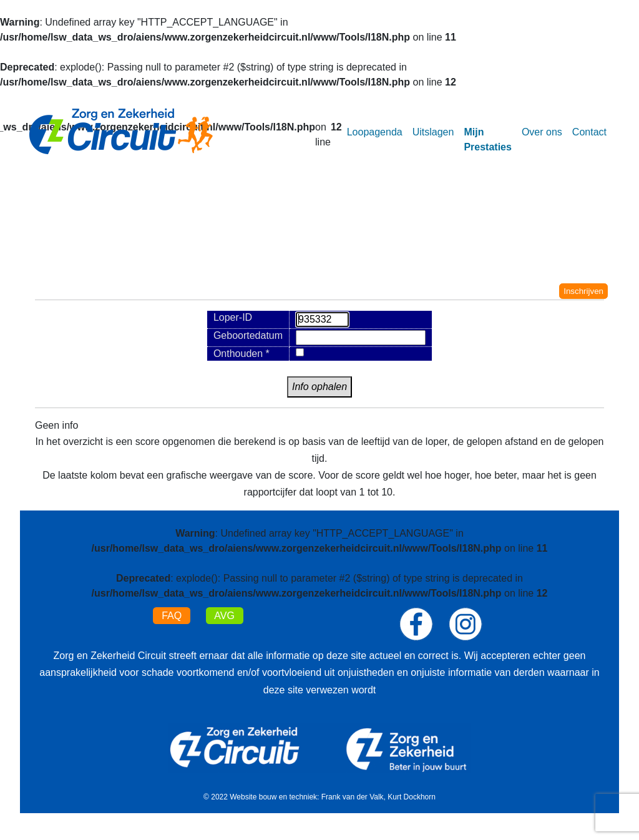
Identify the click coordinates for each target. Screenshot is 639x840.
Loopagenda (375, 132)
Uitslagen (433, 132)
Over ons (542, 132)
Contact (589, 132)
